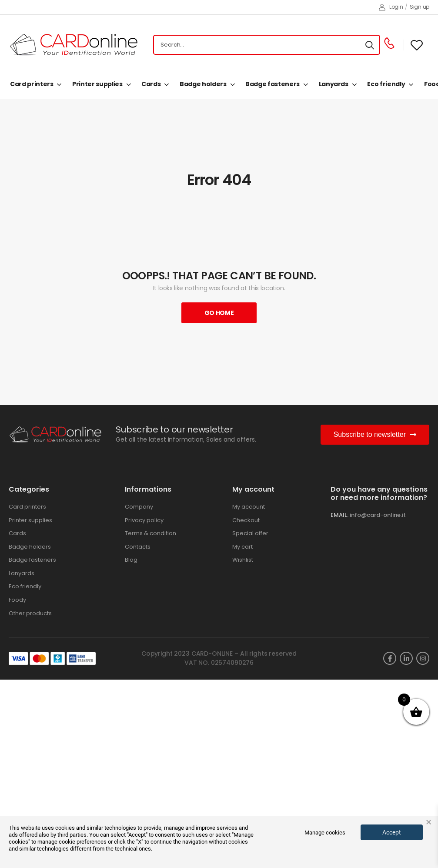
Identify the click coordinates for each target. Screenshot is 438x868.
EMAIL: (339, 515)
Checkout (246, 520)
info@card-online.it (378, 515)
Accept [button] (392, 832)
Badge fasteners (272, 84)
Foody (17, 600)
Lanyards (334, 84)
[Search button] (370, 45)
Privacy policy (144, 520)
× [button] (429, 822)
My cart (242, 547)
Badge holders (203, 84)
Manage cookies (325, 833)
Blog (131, 560)
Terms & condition (150, 533)
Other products (30, 613)
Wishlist (243, 560)
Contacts (138, 547)
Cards (151, 84)
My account (249, 507)
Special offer (250, 533)
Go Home (219, 313)
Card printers (32, 84)
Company (139, 507)
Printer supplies (97, 84)
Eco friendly (386, 84)
